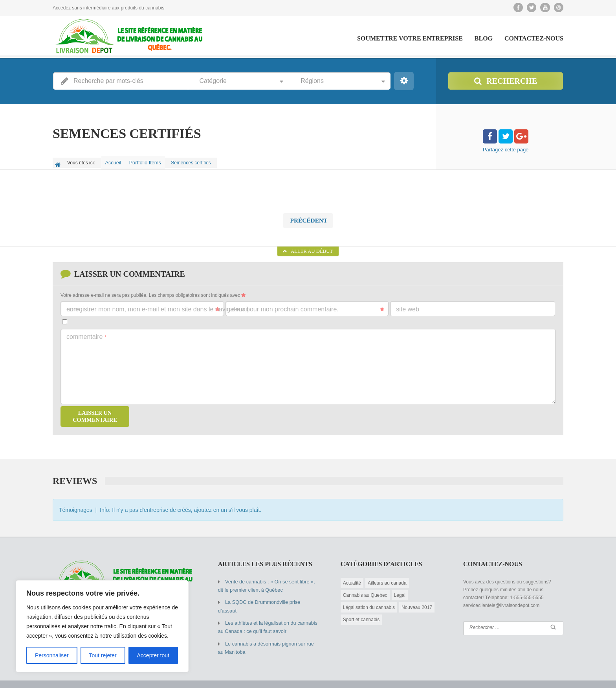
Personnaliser (52, 655)
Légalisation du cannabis (369, 603)
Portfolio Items (149, 161)
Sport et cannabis (361, 615)
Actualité (352, 579)
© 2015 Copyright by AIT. (79, 676)
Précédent (308, 217)
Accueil (115, 161)
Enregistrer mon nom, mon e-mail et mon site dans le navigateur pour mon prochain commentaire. (203, 305)
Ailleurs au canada (387, 579)
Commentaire (86, 333)
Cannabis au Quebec (365, 591)
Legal (400, 591)
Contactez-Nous (534, 38)
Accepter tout (153, 655)
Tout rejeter (103, 655)
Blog (484, 38)
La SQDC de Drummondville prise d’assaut (270, 597)
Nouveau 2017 (417, 603)
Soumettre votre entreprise (410, 38)
